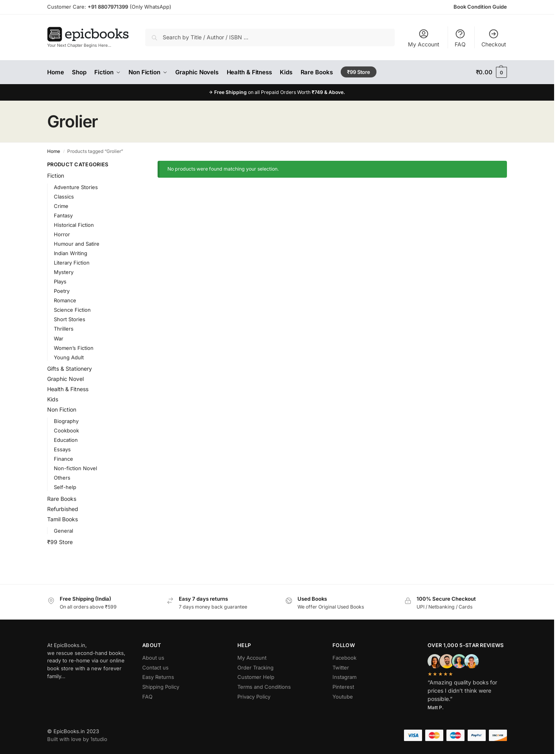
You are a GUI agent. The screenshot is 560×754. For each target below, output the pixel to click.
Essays (62, 449)
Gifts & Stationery (70, 369)
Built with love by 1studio (77, 739)
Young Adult (69, 357)
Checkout (494, 38)
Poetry (62, 291)
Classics (64, 197)
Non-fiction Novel (75, 468)
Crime (61, 206)
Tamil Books (62, 519)
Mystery (64, 272)
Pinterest (343, 687)
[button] (491, 72)
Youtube (343, 697)
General (63, 531)
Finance (63, 459)
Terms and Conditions (264, 687)
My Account (424, 38)
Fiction (56, 176)
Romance (65, 300)
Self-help (65, 487)
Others (62, 478)
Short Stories (70, 319)
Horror (62, 234)
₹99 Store (60, 542)
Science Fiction (72, 310)
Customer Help (256, 677)
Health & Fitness (68, 389)
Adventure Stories (76, 187)
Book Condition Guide (480, 7)
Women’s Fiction (74, 348)
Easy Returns (158, 677)
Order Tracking (255, 668)
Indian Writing (71, 253)
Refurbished (63, 509)
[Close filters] (128, 165)
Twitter (341, 668)
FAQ (460, 38)
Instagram (344, 677)
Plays (60, 281)
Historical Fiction (74, 225)
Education (66, 440)
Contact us (155, 668)
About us (153, 658)
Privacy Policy (254, 697)
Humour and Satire (77, 244)
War (59, 338)
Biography (66, 421)
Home (54, 151)
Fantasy (63, 215)
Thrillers (64, 329)
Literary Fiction (72, 263)
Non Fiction (62, 409)
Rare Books (62, 499)
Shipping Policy (161, 687)
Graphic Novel (65, 379)
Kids (53, 399)
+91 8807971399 (108, 7)
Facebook (344, 658)
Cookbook (66, 430)
